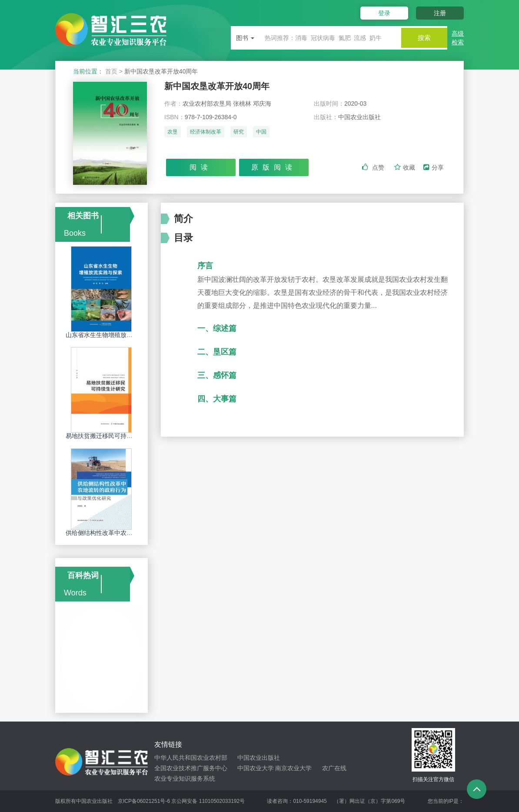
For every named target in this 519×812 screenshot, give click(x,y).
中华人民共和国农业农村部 (191, 758)
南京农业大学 (293, 768)
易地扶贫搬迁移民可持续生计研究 (111, 436)
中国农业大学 (256, 768)
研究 (239, 134)
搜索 (421, 38)
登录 (380, 13)
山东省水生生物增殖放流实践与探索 (114, 335)
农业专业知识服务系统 (185, 779)
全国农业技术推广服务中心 (191, 768)
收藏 (406, 168)
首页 (111, 71)
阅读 (201, 168)
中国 (261, 134)
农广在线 (334, 768)
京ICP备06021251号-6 (144, 801)
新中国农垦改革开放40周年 (222, 87)
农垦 (173, 134)
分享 (434, 168)
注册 (440, 13)
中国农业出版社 (259, 758)
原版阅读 (274, 168)
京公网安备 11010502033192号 (208, 801)
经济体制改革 (206, 134)
